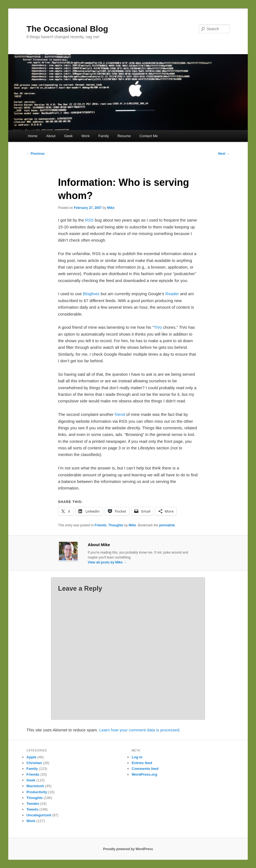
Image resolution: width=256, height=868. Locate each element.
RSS (89, 220)
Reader (172, 294)
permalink (167, 525)
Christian (34, 763)
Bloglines (91, 294)
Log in (137, 757)
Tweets (32, 809)
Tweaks (33, 804)
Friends (101, 525)
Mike (111, 208)
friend (120, 414)
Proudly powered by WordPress (128, 849)
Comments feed (145, 769)
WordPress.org (144, 774)
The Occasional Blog (67, 29)
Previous (36, 154)
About (51, 136)
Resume (124, 136)
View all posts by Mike (107, 562)
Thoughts (116, 525)
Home (33, 136)
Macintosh (35, 786)
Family (104, 136)
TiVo (158, 327)
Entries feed (142, 763)
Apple (31, 757)
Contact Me (149, 136)
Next (224, 154)
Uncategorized (39, 815)
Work (86, 136)
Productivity (37, 792)
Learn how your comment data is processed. (140, 730)
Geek (68, 136)
